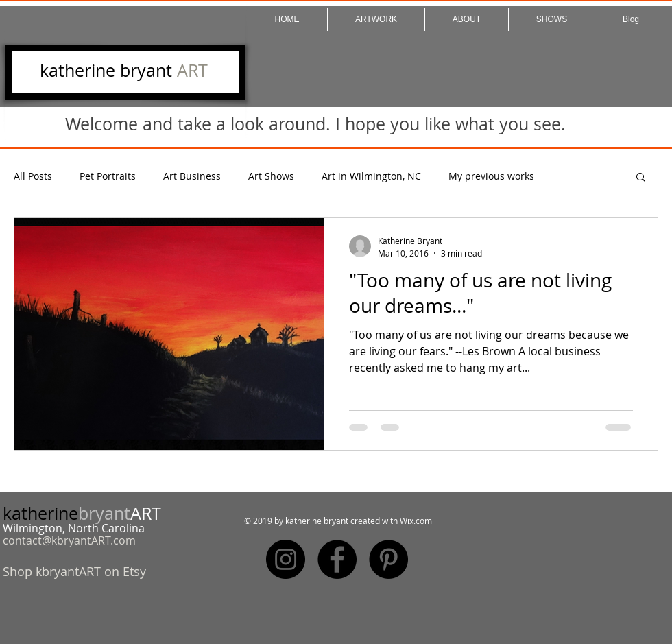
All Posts (33, 176)
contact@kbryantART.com (69, 540)
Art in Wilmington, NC (371, 176)
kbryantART (68, 571)
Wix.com (416, 521)
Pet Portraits (108, 176)
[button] (641, 178)
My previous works (491, 176)
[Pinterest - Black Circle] (388, 559)
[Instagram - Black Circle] (286, 559)
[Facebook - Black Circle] (337, 559)
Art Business (192, 176)
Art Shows (271, 176)
